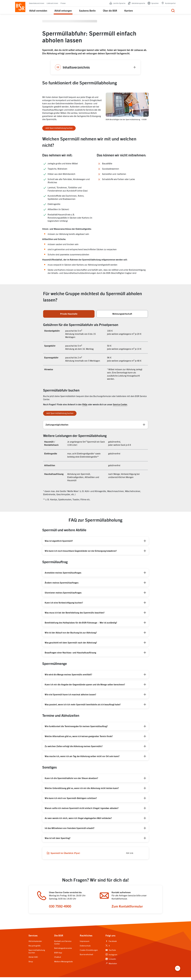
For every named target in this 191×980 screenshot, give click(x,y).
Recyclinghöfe (35, 949)
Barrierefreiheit (86, 957)
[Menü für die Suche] (173, 11)
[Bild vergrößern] (146, 115)
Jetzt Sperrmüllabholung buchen (59, 129)
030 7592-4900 (61, 909)
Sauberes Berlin (87, 11)
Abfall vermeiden (38, 11)
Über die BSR (110, 11)
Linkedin (111, 962)
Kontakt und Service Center (63, 945)
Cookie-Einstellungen (89, 953)
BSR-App (58, 955)
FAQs (85, 405)
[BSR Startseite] (20, 8)
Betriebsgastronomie (63, 951)
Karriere (129, 11)
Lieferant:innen (52, 4)
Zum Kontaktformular (128, 909)
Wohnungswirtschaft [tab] (122, 315)
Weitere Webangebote (64, 964)
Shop (31, 964)
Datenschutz (85, 949)
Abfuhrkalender (35, 944)
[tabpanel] (95, 413)
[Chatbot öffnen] (178, 968)
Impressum (85, 944)
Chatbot (58, 960)
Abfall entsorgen (63, 11)
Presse (63, 4)
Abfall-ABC (33, 960)
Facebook (111, 944)
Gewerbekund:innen (37, 4)
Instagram (111, 957)
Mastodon (111, 966)
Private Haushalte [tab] (69, 315)
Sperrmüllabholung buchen (37, 954)
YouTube (111, 953)
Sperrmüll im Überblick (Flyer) (64, 854)
